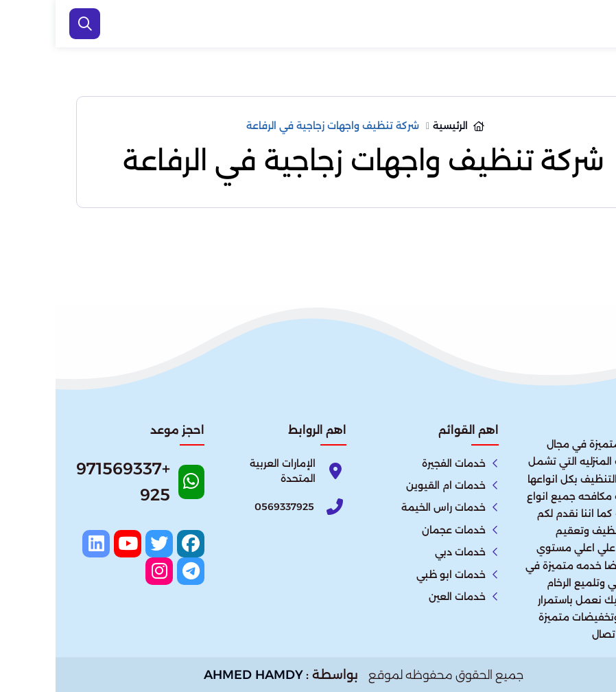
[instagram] (104, 571)
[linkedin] (40, 544)
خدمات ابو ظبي (395, 575)
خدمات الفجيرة (398, 463)
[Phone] (227, 506)
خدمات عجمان (398, 530)
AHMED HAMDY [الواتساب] (198, 675)
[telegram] (135, 571)
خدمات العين (402, 597)
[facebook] (135, 544)
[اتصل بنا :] (589, 616)
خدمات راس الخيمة (388, 507)
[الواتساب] (589, 661)
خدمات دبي (405, 552)
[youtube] (72, 544)
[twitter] (104, 544)
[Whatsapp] (85, 486)
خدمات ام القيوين (390, 485)
